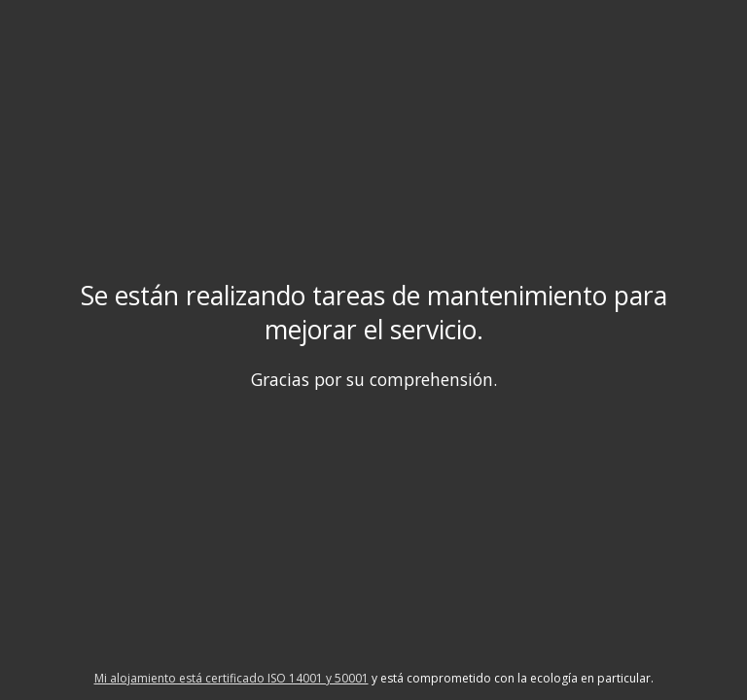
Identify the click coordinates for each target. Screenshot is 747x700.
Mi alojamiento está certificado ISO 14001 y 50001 (231, 678)
